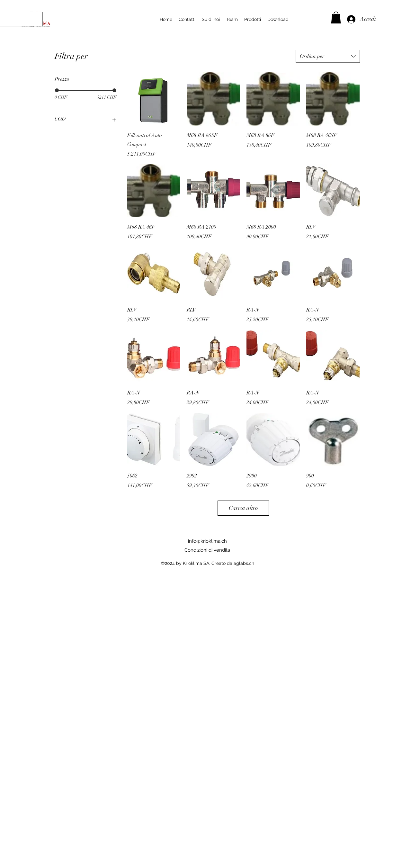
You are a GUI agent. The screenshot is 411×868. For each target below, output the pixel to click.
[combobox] (328, 56)
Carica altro (243, 508)
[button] (336, 18)
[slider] (57, 90)
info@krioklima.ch (207, 541)
